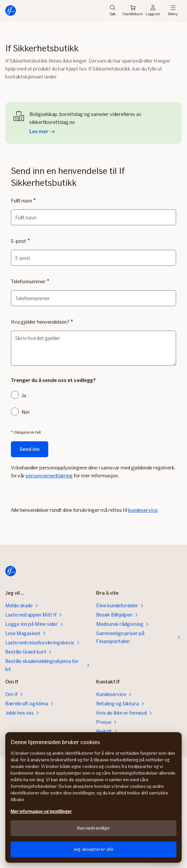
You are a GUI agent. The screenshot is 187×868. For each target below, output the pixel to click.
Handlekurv (133, 11)
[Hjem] (11, 11)
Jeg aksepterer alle (93, 849)
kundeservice (143, 510)
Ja (24, 395)
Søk (113, 11)
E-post (19, 241)
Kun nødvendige (94, 828)
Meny (173, 11)
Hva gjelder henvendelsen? (40, 322)
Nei (25, 412)
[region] (93, 797)
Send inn (30, 449)
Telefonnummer (28, 281)
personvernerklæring (49, 476)
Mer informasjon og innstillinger (41, 812)
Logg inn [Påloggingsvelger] (153, 11)
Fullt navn (21, 201)
